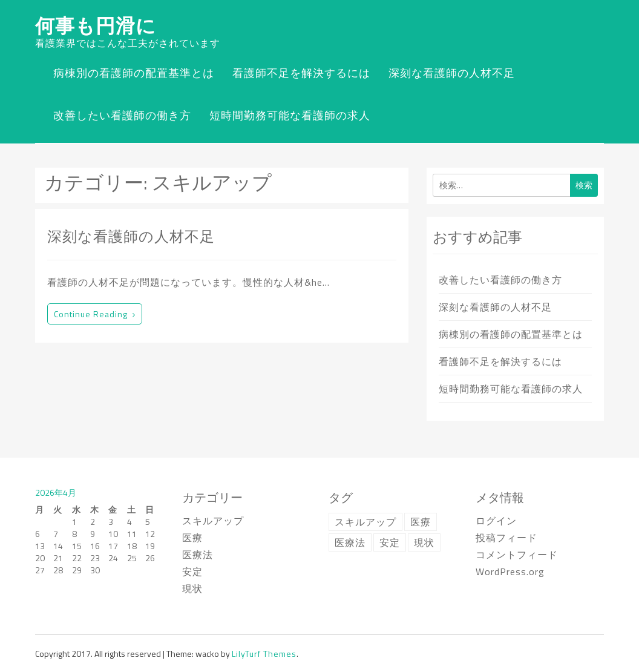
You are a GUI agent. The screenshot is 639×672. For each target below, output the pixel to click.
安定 (192, 572)
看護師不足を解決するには (301, 73)
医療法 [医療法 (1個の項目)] (350, 542)
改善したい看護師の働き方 (122, 115)
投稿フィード (506, 538)
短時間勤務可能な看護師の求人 (290, 115)
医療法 (198, 555)
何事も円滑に (96, 25)
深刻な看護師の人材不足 (452, 73)
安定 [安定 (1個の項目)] (390, 542)
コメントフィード (517, 555)
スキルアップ (213, 521)
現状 (192, 588)
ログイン (496, 521)
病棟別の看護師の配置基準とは (134, 73)
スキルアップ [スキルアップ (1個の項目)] (365, 522)
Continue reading (95, 314)
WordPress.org (510, 572)
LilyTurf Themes (264, 654)
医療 (192, 538)
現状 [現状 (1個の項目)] (424, 542)
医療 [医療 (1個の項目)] (421, 522)
